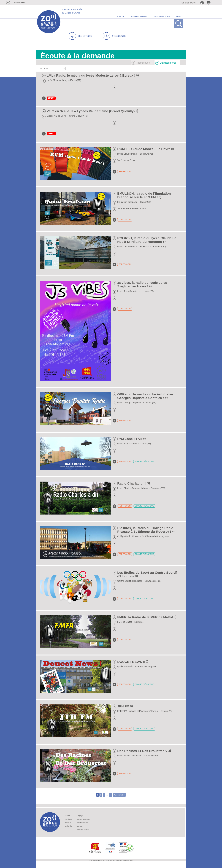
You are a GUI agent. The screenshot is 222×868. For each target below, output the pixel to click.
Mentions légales (83, 829)
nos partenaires (139, 16)
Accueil (67, 816)
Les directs (68, 819)
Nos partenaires (83, 823)
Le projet (80, 816)
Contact (80, 826)
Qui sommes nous (83, 819)
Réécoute (68, 823)
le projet (121, 16)
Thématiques (143, 63)
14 (110, 795)
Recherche (68, 826)
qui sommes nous (161, 16)
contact (179, 16)
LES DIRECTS (81, 36)
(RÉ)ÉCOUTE (114, 36)
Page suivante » (119, 795)
